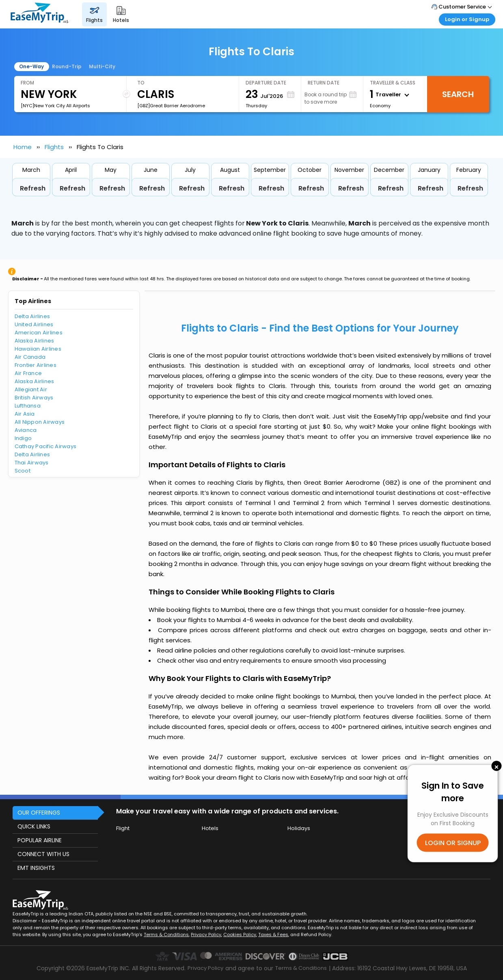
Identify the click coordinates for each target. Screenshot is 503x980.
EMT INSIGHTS (36, 868)
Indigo (23, 438)
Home (23, 147)
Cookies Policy (240, 934)
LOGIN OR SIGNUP (453, 842)
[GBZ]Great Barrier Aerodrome (171, 106)
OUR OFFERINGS (39, 813)
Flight (123, 828)
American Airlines (39, 333)
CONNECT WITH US (43, 854)
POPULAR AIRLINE (40, 840)
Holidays (299, 828)
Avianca (26, 430)
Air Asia (25, 414)
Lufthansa (28, 406)
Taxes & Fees (273, 934)
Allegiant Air (31, 389)
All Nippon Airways (40, 422)
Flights (54, 147)
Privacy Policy (206, 934)
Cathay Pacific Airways (46, 446)
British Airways (34, 398)
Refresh (33, 188)
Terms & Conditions (166, 934)
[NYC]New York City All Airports (55, 106)
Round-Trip (67, 66)
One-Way (31, 66)
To (141, 83)
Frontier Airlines (36, 365)
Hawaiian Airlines (38, 349)
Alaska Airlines (35, 341)
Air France (28, 373)
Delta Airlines (32, 316)
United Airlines (34, 324)
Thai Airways (32, 463)
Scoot (23, 471)
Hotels (210, 828)
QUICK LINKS (34, 826)
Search (458, 94)
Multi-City (102, 66)
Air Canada (30, 357)
